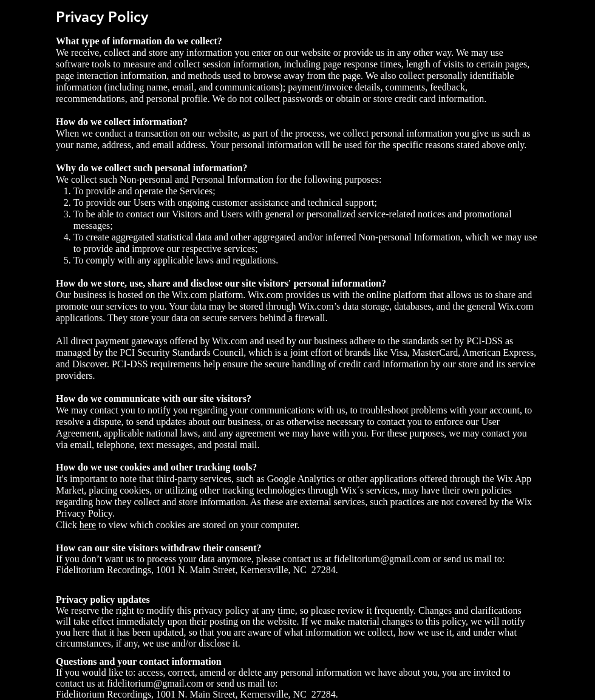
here (88, 525)
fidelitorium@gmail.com (382, 559)
